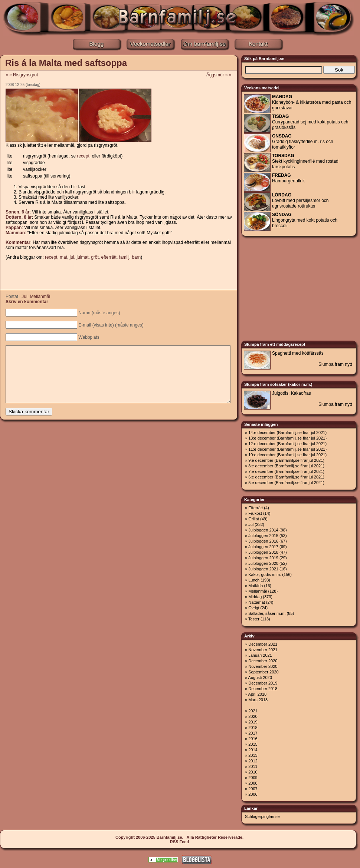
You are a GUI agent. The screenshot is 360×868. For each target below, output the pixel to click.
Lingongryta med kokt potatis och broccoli (305, 220)
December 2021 (263, 644)
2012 (253, 761)
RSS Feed (179, 842)
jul (72, 257)
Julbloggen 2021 (263, 569)
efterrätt (109, 257)
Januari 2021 (260, 655)
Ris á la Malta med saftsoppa (66, 63)
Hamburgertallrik (288, 178)
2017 (253, 733)
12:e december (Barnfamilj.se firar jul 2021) (287, 444)
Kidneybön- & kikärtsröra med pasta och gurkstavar (312, 102)
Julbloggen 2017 (263, 547)
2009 (253, 778)
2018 (253, 728)
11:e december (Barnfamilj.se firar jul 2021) (287, 449)
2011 (253, 766)
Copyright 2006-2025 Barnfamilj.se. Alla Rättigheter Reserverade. (179, 837)
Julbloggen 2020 (263, 563)
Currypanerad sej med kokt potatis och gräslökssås (310, 122)
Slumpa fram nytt (335, 364)
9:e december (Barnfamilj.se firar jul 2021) (286, 460)
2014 (253, 750)
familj (124, 257)
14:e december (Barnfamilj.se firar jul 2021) (287, 433)
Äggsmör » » (221, 75)
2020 (253, 716)
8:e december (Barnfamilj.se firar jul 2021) (286, 466)
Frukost (255, 513)
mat (63, 257)
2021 (253, 711)
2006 (253, 794)
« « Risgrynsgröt (22, 75)
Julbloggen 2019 (263, 558)
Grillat (254, 519)
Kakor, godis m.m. (265, 574)
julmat (82, 257)
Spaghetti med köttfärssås (298, 353)
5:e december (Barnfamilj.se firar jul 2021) (286, 483)
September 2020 (263, 672)
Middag (255, 597)
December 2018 (263, 689)
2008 (253, 783)
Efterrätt (256, 508)
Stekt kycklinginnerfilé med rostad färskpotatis (305, 161)
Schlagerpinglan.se (262, 816)
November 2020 (263, 666)
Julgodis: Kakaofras (292, 393)
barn (136, 257)
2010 (253, 772)
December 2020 (263, 661)
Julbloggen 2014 (263, 530)
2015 (253, 744)
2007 (253, 789)
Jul (24, 296)
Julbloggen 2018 (263, 552)
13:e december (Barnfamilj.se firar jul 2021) (287, 438)
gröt (95, 257)
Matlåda (256, 586)
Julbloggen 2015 (263, 536)
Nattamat (257, 602)
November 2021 (263, 650)
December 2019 (263, 683)
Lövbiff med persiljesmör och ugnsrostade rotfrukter (300, 201)
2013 (253, 755)
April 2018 (258, 694)
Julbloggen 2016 (263, 541)
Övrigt (254, 608)
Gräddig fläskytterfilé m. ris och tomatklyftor (303, 142)
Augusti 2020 (260, 677)
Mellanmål (40, 296)
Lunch (254, 580)
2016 (253, 739)
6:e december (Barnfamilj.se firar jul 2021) (286, 477)
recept (51, 257)
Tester (254, 619)
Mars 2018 (258, 700)
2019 (253, 722)
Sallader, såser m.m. (267, 613)
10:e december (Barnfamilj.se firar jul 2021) (287, 455)
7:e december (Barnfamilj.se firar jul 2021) (286, 471)
